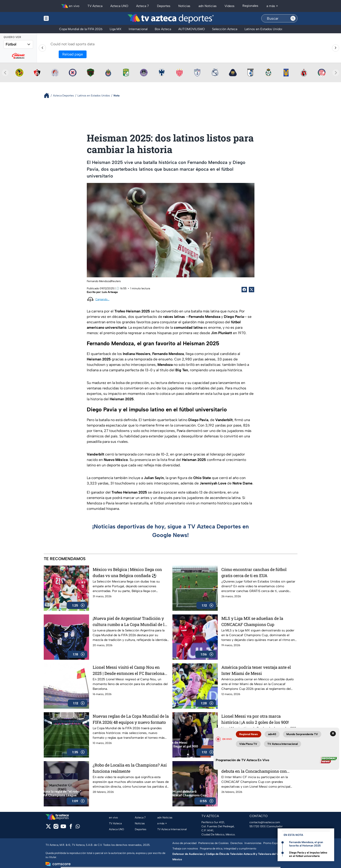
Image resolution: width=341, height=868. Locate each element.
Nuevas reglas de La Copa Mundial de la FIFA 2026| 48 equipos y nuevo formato (131, 719)
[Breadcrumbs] (48, 95)
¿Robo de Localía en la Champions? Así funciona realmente (130, 768)
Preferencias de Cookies (213, 843)
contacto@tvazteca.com (265, 822)
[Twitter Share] (252, 290)
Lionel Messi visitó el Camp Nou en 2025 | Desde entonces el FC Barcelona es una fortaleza (129, 670)
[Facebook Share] (244, 290)
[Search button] (293, 18)
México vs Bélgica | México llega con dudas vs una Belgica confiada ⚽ (127, 572)
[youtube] (63, 828)
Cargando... (102, 299)
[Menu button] (62, 18)
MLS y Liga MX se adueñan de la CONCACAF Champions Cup (252, 621)
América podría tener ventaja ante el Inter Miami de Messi (256, 670)
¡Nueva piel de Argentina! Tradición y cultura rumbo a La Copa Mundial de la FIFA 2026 (130, 621)
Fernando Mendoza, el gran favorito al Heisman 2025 (306, 844)
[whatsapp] (78, 827)
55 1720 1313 (257, 826)
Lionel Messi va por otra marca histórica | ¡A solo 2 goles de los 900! (255, 719)
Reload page (73, 54)
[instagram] (56, 828)
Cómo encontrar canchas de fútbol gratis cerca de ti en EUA (254, 572)
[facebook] (71, 828)
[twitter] (48, 828)
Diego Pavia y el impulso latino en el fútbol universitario (308, 854)
